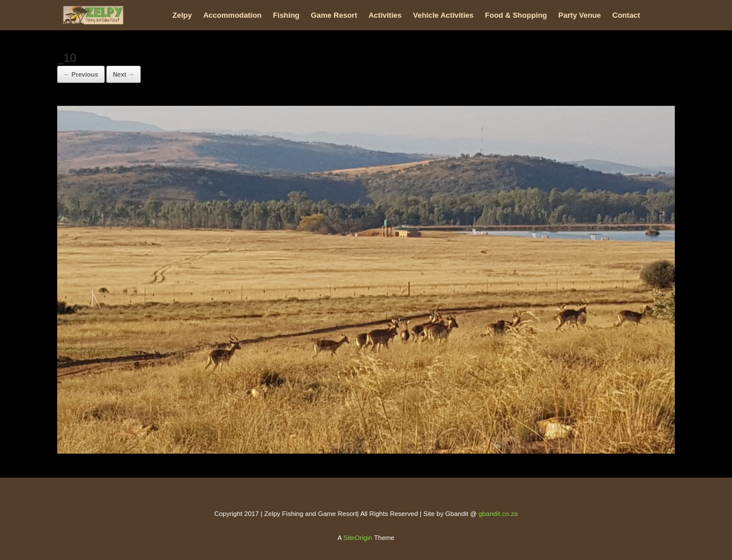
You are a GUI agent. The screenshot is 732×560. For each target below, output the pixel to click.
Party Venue (579, 15)
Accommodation (232, 15)
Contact (626, 15)
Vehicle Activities (443, 15)
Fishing (286, 15)
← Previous (81, 74)
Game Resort (334, 15)
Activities (385, 15)
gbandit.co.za (498, 514)
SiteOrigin (358, 538)
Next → (124, 74)
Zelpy (182, 15)
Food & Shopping (516, 15)
